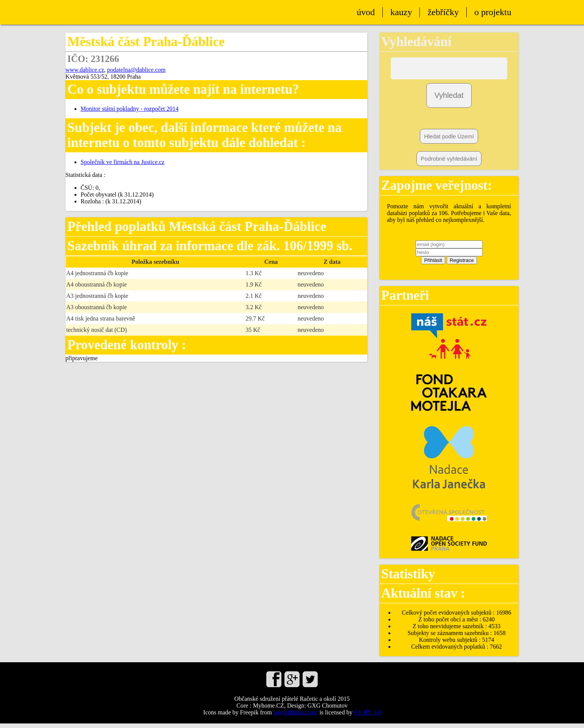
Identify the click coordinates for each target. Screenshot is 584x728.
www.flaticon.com (296, 717)
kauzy (401, 12)
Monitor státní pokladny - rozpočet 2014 (130, 109)
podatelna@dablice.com (136, 70)
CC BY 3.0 (367, 717)
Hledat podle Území (449, 141)
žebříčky (443, 12)
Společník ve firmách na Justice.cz (123, 162)
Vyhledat (449, 100)
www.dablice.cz (85, 70)
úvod (366, 12)
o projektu (493, 12)
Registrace (462, 265)
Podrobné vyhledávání (449, 163)
